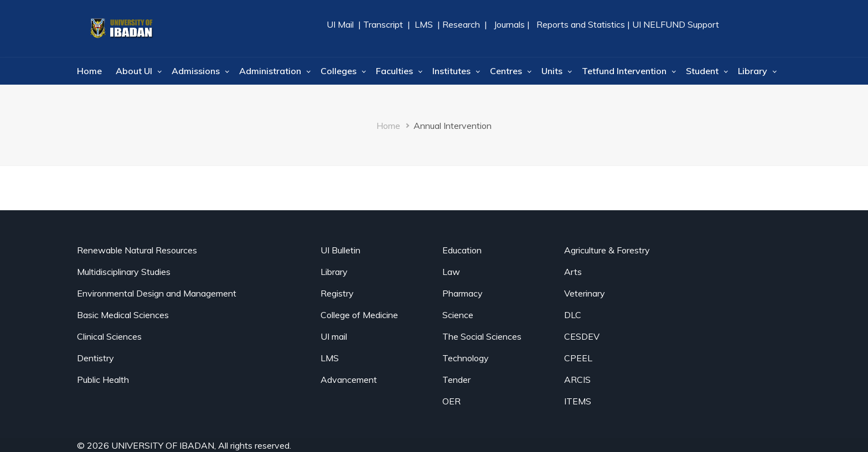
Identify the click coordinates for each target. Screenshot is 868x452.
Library (753, 71)
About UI (134, 71)
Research (460, 24)
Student (702, 71)
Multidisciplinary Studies (124, 272)
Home (89, 71)
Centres (506, 71)
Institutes (451, 71)
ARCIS (577, 380)
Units (552, 71)
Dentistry (95, 358)
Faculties (394, 71)
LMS (424, 24)
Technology (466, 358)
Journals (509, 24)
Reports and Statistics (581, 24)
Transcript (383, 24)
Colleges (339, 71)
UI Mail (341, 24)
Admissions (196, 71)
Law (451, 272)
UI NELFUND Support (676, 24)
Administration (270, 71)
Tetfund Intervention (624, 71)
